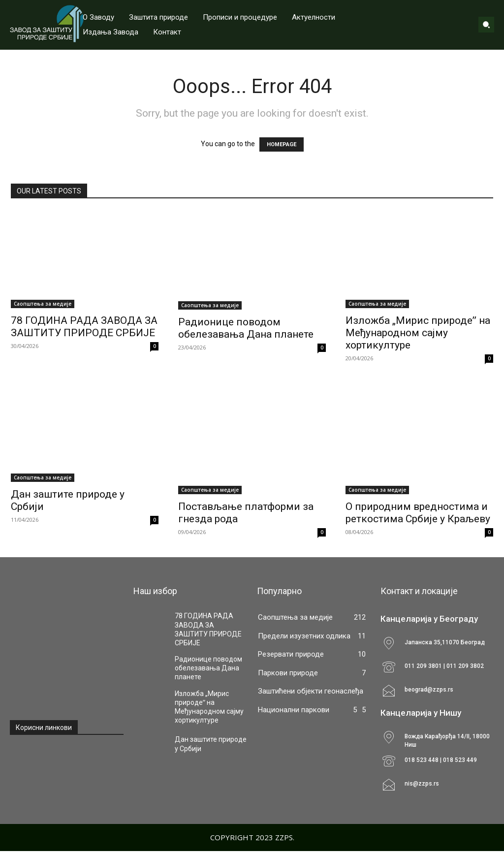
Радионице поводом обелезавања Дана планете (246, 328)
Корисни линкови (44, 727)
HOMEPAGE (282, 144)
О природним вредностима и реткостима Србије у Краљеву (418, 513)
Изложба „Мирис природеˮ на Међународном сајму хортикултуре (418, 333)
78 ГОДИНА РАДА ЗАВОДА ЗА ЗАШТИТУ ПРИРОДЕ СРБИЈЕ (84, 327)
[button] (486, 25)
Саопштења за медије (43, 304)
